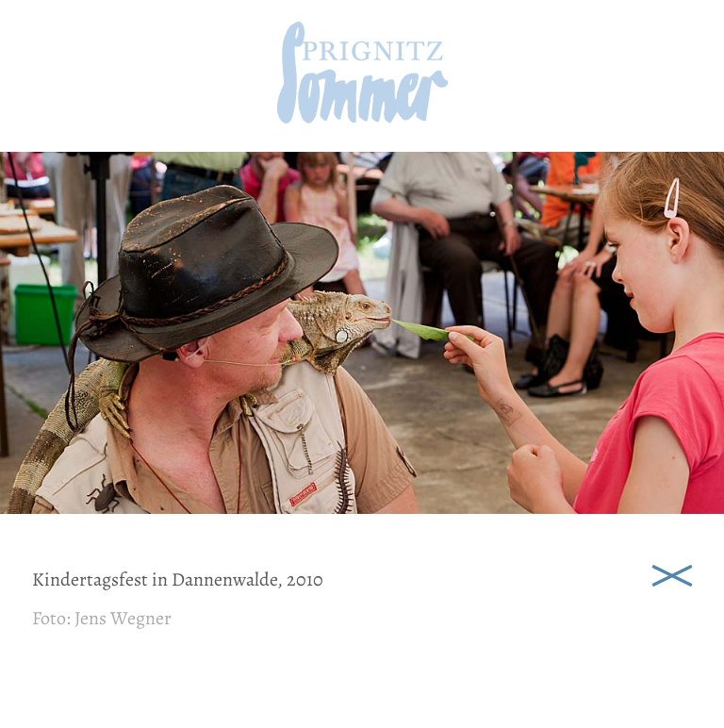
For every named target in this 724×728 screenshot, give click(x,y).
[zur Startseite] (362, 117)
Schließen (672, 574)
